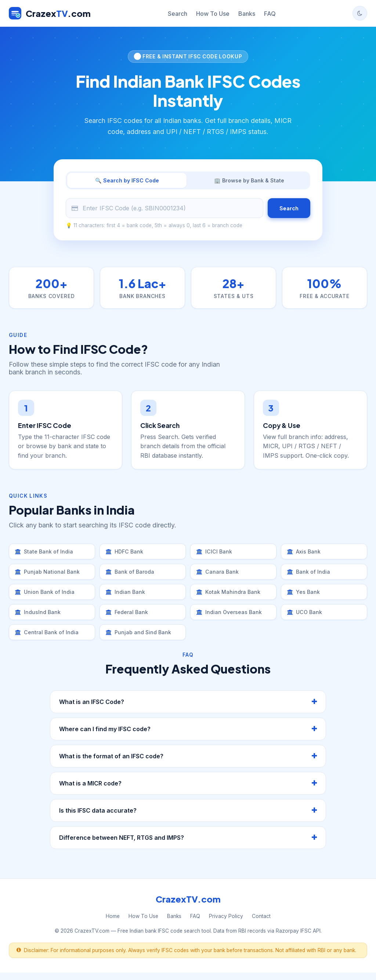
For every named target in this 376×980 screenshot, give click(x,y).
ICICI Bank (216, 554)
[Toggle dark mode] (360, 13)
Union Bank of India (46, 596)
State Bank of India (46, 554)
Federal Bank (129, 618)
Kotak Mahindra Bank (230, 596)
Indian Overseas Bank (231, 618)
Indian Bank (126, 596)
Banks (247, 14)
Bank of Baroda (132, 575)
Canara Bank (219, 575)
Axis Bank (306, 554)
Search (178, 14)
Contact (261, 923)
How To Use (213, 14)
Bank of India (310, 575)
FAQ (270, 14)
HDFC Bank (126, 554)
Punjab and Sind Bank (140, 639)
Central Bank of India (49, 639)
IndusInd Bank (39, 618)
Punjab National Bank (49, 575)
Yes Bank (305, 596)
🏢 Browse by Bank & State (249, 181)
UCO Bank (306, 618)
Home (113, 923)
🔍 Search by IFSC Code (127, 181)
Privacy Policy (226, 923)
